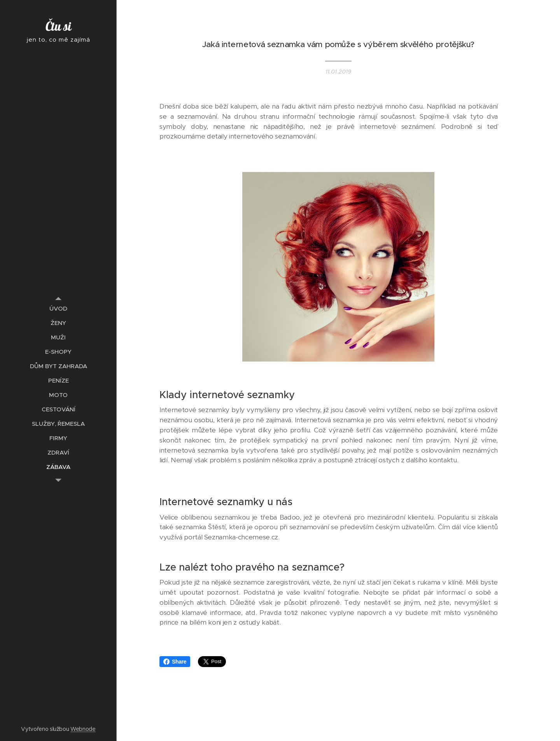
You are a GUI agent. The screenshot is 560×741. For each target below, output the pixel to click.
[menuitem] (58, 308)
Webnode (83, 729)
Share (175, 662)
